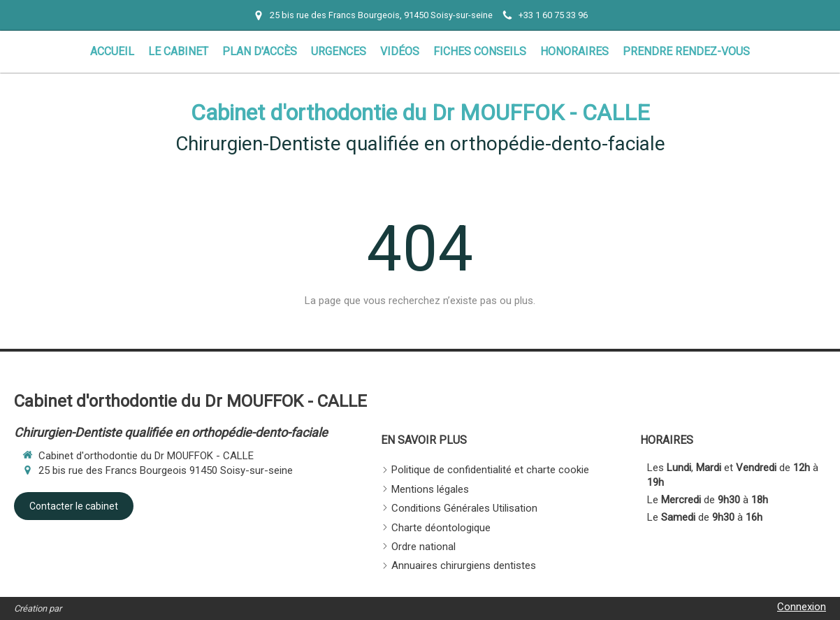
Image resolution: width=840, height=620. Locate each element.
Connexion (802, 607)
